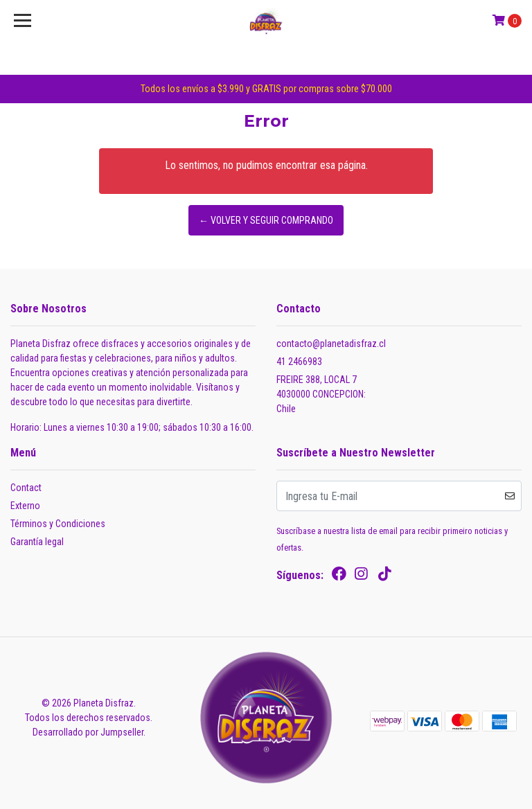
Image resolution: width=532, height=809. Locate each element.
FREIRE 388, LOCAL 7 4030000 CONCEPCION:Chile (321, 394)
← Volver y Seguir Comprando (266, 220)
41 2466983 (299, 362)
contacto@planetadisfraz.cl (331, 344)
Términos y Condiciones (58, 524)
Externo (25, 506)
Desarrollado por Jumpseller (88, 732)
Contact (26, 488)
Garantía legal (37, 542)
